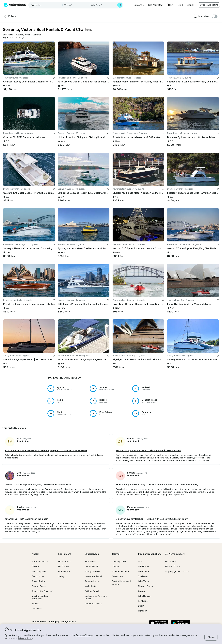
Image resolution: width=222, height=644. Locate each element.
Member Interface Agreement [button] (40, 597)
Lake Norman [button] (144, 596)
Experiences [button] (92, 554)
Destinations (117, 576)
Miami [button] (141, 561)
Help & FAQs (171, 561)
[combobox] (46, 5)
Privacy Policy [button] (25, 638)
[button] (156, 5)
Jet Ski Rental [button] (91, 566)
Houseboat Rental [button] (93, 576)
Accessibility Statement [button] (42, 591)
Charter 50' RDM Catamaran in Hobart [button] (27, 519)
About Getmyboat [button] (40, 561)
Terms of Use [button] (83, 635)
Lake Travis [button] (144, 581)
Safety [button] (61, 576)
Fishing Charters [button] (92, 571)
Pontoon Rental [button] (92, 581)
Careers (35, 566)
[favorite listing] (54, 78)
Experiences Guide (120, 571)
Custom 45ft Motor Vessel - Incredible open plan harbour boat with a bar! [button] (46, 450)
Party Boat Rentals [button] (93, 604)
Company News (119, 561)
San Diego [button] (143, 576)
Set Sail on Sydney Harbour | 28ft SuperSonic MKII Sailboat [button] (148, 450)
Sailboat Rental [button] (92, 591)
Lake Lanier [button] (144, 566)
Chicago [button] (142, 591)
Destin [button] (141, 606)
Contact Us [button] (37, 608)
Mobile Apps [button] (64, 571)
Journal (116, 554)
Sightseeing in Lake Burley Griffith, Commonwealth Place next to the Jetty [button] (157, 485)
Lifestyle (115, 566)
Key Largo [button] (143, 601)
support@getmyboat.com (177, 571)
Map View (201, 16)
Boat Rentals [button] (91, 561)
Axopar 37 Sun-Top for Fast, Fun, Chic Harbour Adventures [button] (38, 485)
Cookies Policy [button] (39, 586)
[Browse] (139, 5)
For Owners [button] (64, 566)
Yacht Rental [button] (91, 586)
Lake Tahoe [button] (144, 571)
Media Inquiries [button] (39, 571)
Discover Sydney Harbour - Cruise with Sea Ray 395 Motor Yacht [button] (152, 519)
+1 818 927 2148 (172, 566)
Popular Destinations (150, 554)
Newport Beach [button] (145, 586)
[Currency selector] (180, 5)
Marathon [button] (143, 611)
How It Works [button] (64, 561)
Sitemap (35, 604)
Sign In (191, 5)
